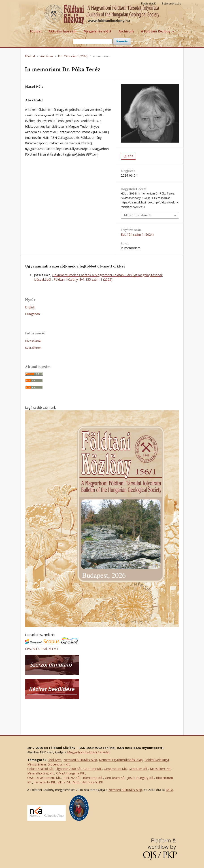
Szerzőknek (33, 348)
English (30, 307)
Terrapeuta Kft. (45, 782)
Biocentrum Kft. (59, 764)
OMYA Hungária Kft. (71, 773)
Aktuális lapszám (63, 31)
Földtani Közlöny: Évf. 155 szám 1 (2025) (83, 279)
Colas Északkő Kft (40, 769)
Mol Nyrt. (55, 760)
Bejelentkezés (171, 3)
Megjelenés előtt (98, 31)
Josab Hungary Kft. (141, 778)
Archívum (126, 31)
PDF (130, 156)
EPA (28, 649)
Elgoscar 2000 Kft (68, 769)
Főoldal (36, 31)
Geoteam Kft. (138, 769)
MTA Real (40, 649)
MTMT (53, 649)
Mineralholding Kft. (41, 773)
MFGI (77, 782)
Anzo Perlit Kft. (93, 782)
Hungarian (32, 314)
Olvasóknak (33, 341)
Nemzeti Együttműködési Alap (121, 760)
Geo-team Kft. (115, 778)
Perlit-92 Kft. (72, 778)
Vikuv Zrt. (64, 782)
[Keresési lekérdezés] (93, 42)
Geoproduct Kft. (115, 769)
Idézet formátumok (137, 215)
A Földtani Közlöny (156, 31)
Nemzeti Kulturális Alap (80, 760)
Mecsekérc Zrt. (161, 769)
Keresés (122, 41)
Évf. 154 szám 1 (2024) (73, 56)
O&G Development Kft (44, 778)
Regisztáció (149, 3)
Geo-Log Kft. (93, 769)
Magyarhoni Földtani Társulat (88, 752)
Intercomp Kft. (93, 778)
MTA (170, 790)
